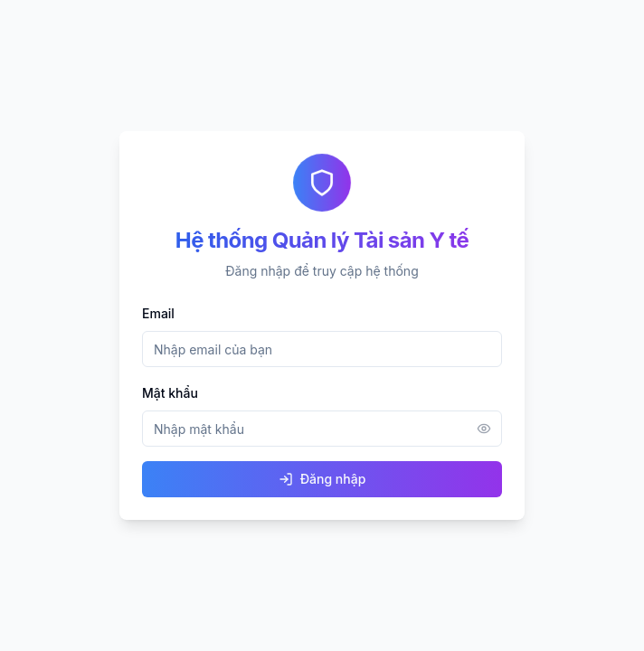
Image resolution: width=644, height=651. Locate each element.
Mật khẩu (170, 393)
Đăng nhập (322, 479)
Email (158, 313)
